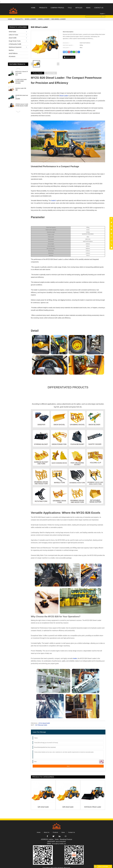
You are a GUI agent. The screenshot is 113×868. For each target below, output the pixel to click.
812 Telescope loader (41, 723)
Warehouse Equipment (15, 46)
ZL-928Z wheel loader (21, 78)
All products (12, 55)
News (63, 830)
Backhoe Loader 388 (21, 87)
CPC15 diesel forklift (44, 721)
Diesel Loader (64, 93)
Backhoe (11, 49)
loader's (54, 198)
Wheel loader (30, 18)
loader (75, 656)
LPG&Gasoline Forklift (15, 43)
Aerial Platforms (13, 52)
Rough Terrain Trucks (15, 40)
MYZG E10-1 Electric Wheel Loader (22, 71)
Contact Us (72, 830)
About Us (46, 830)
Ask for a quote (70, 56)
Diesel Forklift (13, 36)
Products (19, 18)
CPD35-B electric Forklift (22, 103)
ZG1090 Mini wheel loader (22, 95)
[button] (18, 67)
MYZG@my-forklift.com (59, 841)
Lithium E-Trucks (13, 33)
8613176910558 (61, 839)
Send (68, 764)
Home (10, 18)
